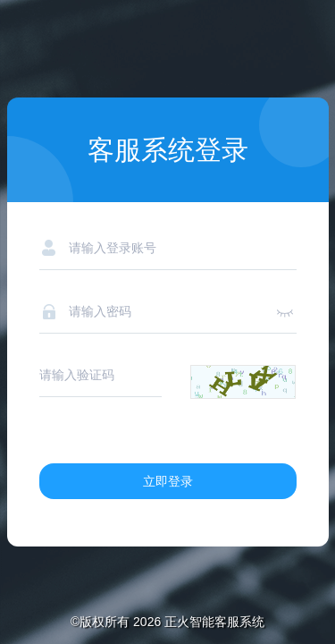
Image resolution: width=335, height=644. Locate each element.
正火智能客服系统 (214, 622)
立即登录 (168, 481)
